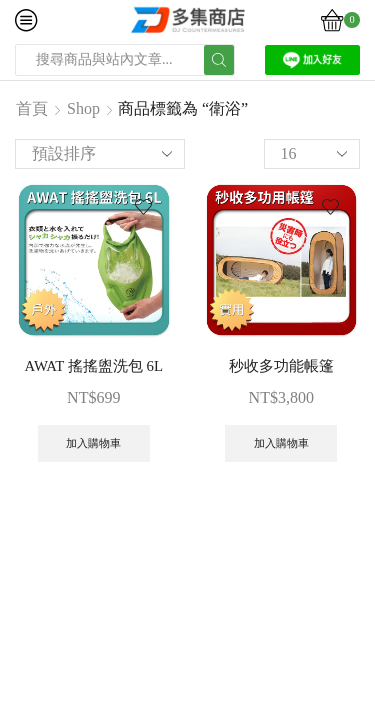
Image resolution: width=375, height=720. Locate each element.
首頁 (32, 108)
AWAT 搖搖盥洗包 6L (93, 366)
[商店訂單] (100, 154)
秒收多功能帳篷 (281, 366)
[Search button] (219, 60)
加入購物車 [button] (93, 443)
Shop (83, 108)
